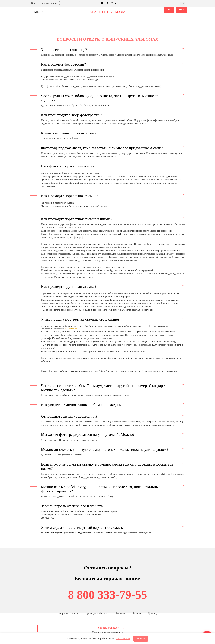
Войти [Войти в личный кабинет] (45, 3)
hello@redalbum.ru (107, 628)
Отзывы (136, 613)
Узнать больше (123, 638)
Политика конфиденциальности (107, 632)
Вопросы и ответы (68, 613)
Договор (153, 613)
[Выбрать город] (183, 4)
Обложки (120, 613)
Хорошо (141, 638)
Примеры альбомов (96, 613)
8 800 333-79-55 (108, 595)
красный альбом (108, 12)
